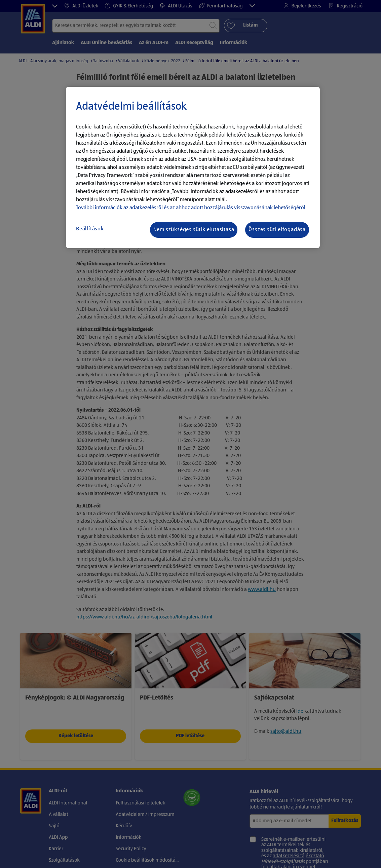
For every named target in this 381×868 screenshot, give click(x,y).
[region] (193, 167)
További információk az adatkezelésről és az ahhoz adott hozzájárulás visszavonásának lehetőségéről (191, 208)
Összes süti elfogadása (277, 230)
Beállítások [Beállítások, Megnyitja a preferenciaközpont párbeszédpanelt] (90, 229)
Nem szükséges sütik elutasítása (194, 230)
